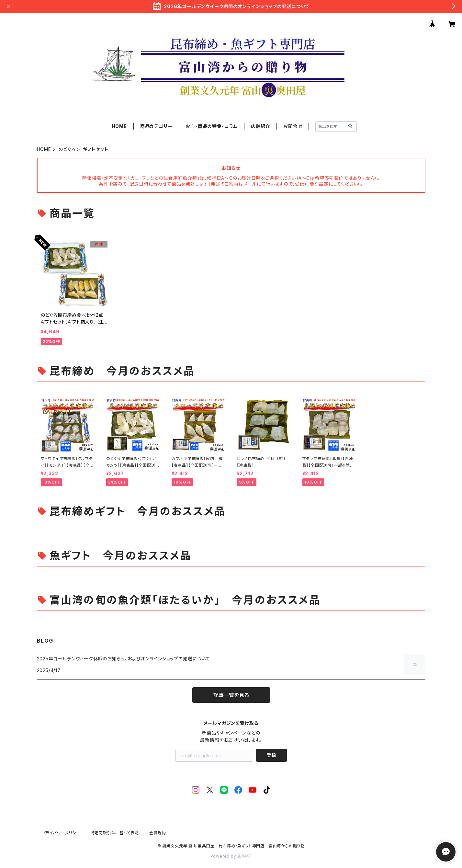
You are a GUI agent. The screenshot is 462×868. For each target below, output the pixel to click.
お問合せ (293, 126)
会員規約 (158, 833)
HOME (119, 126)
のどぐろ (67, 149)
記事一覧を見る (231, 695)
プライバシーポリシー (61, 833)
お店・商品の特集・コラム (212, 126)
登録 (271, 755)
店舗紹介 (260, 126)
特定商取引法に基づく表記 (115, 833)
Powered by (231, 856)
